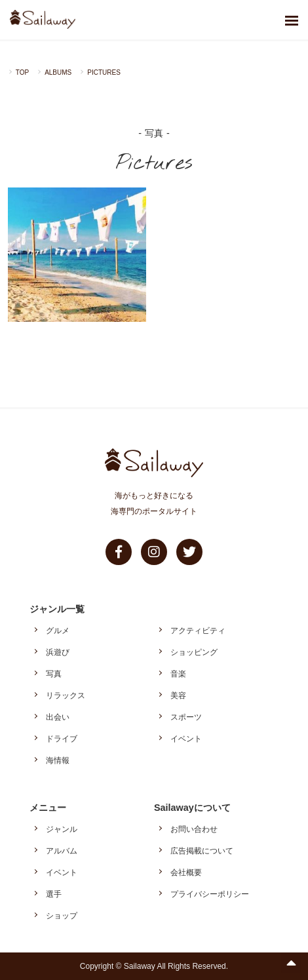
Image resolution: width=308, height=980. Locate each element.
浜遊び (58, 652)
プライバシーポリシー (210, 894)
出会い (58, 717)
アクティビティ (198, 631)
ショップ (62, 916)
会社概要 (186, 872)
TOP (22, 72)
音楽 (178, 674)
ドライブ (62, 739)
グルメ (58, 631)
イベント (186, 739)
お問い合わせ (194, 829)
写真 (54, 674)
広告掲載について (202, 851)
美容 (178, 696)
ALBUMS (58, 72)
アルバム (62, 851)
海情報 (58, 760)
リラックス (66, 696)
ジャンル (62, 829)
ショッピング (194, 652)
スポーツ (186, 717)
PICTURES (104, 72)
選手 (54, 894)
